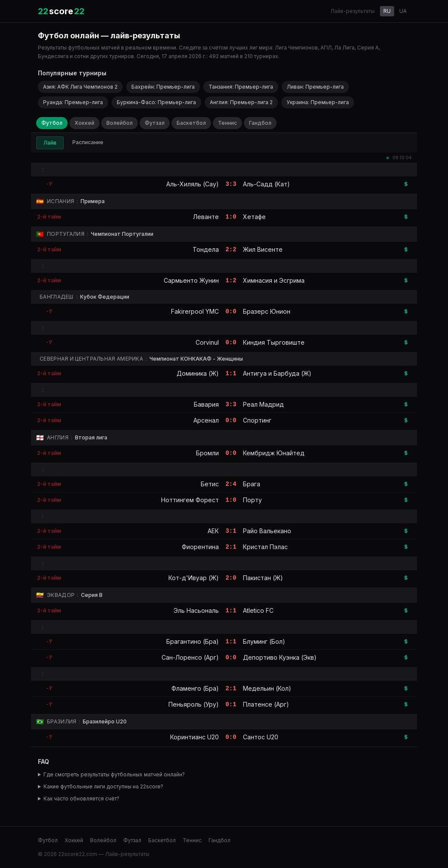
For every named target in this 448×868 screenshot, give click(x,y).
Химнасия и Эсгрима (274, 280)
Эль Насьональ (196, 610)
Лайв (50, 143)
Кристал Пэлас (265, 547)
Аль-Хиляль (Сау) (193, 184)
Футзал (155, 123)
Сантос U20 (261, 737)
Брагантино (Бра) (193, 641)
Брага (252, 484)
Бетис (210, 484)
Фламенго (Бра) (195, 688)
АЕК (213, 531)
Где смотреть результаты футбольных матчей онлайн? (114, 774)
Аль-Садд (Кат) (266, 184)
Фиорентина (200, 547)
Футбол (52, 123)
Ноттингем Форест (190, 500)
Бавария (206, 404)
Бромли (207, 453)
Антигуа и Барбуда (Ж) (277, 373)
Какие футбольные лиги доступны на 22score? (103, 786)
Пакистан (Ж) (263, 578)
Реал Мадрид (263, 404)
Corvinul (207, 342)
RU (387, 11)
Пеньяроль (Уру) (194, 704)
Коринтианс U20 (194, 737)
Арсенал (206, 420)
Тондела (206, 249)
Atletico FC (258, 610)
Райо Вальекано (267, 531)
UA (403, 11)
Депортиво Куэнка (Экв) (280, 657)
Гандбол (260, 123)
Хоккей (84, 123)
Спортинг (257, 420)
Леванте (206, 217)
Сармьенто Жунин (191, 280)
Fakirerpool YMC (195, 311)
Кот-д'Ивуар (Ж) (194, 578)
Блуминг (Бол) (264, 641)
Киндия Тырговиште (274, 342)
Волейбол (120, 123)
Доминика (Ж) (198, 373)
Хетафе (254, 217)
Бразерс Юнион (267, 311)
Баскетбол (191, 123)
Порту (252, 500)
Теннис (227, 123)
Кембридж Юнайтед (274, 453)
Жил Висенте (263, 249)
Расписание (88, 142)
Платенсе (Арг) (266, 704)
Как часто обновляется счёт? (81, 798)
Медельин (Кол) (267, 688)
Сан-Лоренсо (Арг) (190, 657)
